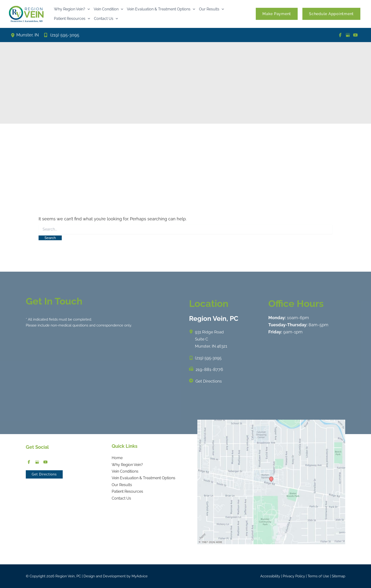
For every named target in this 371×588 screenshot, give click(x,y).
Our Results (122, 486)
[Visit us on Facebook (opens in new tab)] (340, 35)
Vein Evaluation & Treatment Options (144, 479)
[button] (88, 9)
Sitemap (338, 576)
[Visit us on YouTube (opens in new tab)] (355, 35)
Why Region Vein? (127, 465)
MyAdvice (140, 576)
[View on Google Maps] (271, 481)
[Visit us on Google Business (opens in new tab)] (348, 35)
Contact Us (121, 500)
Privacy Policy (294, 576)
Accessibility (270, 576)
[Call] (61, 35)
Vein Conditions (125, 472)
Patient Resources (127, 493)
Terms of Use (318, 576)
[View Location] (13, 35)
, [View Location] (28, 35)
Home (117, 458)
